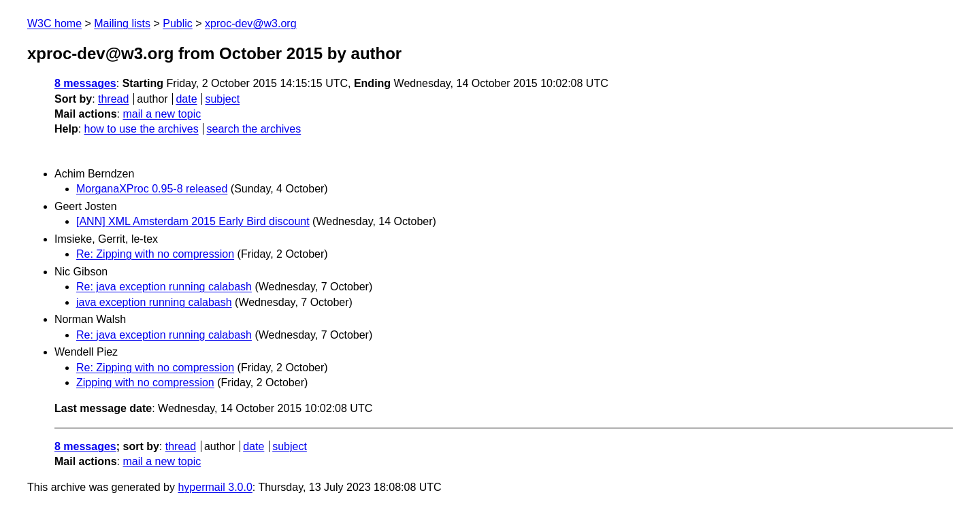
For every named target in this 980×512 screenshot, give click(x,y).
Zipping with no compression (145, 382)
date (186, 99)
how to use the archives (142, 129)
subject (222, 99)
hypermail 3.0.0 (215, 487)
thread (113, 99)
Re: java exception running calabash (164, 287)
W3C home (54, 23)
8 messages (85, 83)
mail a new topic (162, 114)
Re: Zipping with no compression (155, 254)
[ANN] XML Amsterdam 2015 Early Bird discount (193, 221)
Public (178, 23)
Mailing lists (122, 23)
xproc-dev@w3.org (251, 23)
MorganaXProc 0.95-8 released (152, 189)
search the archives (254, 129)
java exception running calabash (154, 302)
